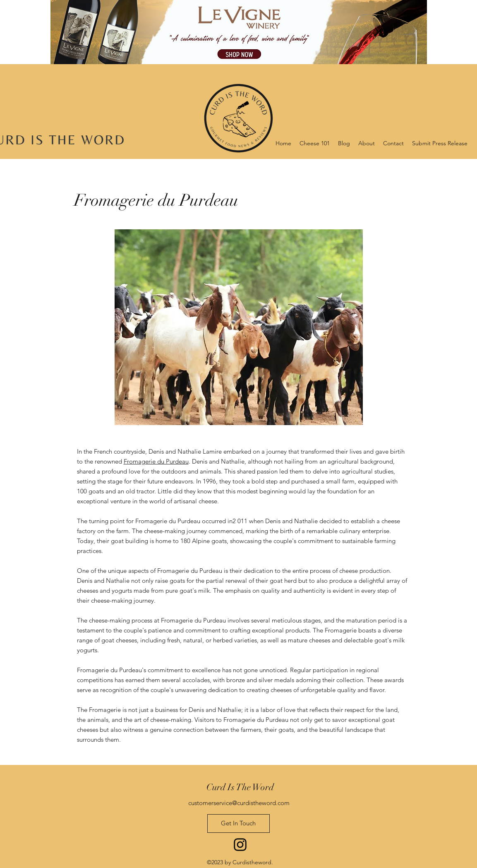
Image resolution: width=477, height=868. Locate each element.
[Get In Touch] (239, 824)
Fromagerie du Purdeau (156, 461)
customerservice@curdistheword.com (239, 803)
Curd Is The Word (240, 787)
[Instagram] (240, 845)
